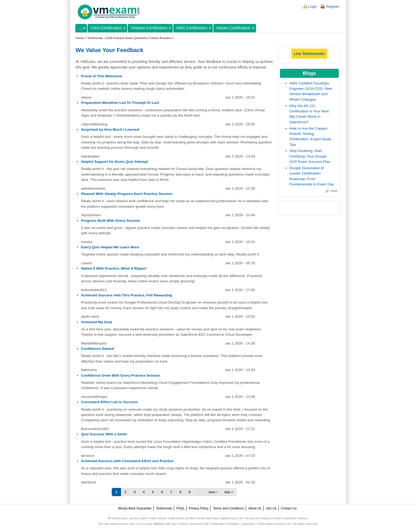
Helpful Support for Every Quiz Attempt (114, 162)
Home (80, 38)
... (80, 28)
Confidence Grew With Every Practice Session (120, 375)
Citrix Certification (106, 28)
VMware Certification (149, 28)
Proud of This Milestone (101, 76)
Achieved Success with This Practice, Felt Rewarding (127, 295)
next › (213, 492)
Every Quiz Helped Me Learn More (110, 247)
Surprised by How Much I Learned (110, 129)
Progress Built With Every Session (110, 221)
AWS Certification (192, 28)
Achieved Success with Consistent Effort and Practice (127, 461)
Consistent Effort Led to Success (109, 402)
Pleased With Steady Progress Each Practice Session (127, 194)
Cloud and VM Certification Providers (214, 524)
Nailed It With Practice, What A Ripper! (114, 268)
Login (312, 7)
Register (333, 7)
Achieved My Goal (96, 322)
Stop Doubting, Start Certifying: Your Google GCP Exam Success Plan (310, 156)
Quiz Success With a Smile (104, 434)
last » (229, 492)
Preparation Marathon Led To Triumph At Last (120, 103)
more (334, 191)
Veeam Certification (233, 28)
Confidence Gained (97, 349)
